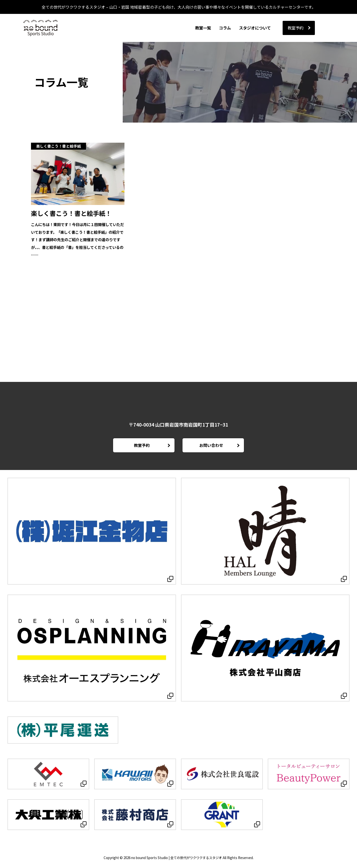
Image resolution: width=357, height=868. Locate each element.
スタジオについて (255, 28)
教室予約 (296, 28)
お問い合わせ (211, 446)
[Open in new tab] (92, 532)
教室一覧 (203, 28)
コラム (225, 28)
